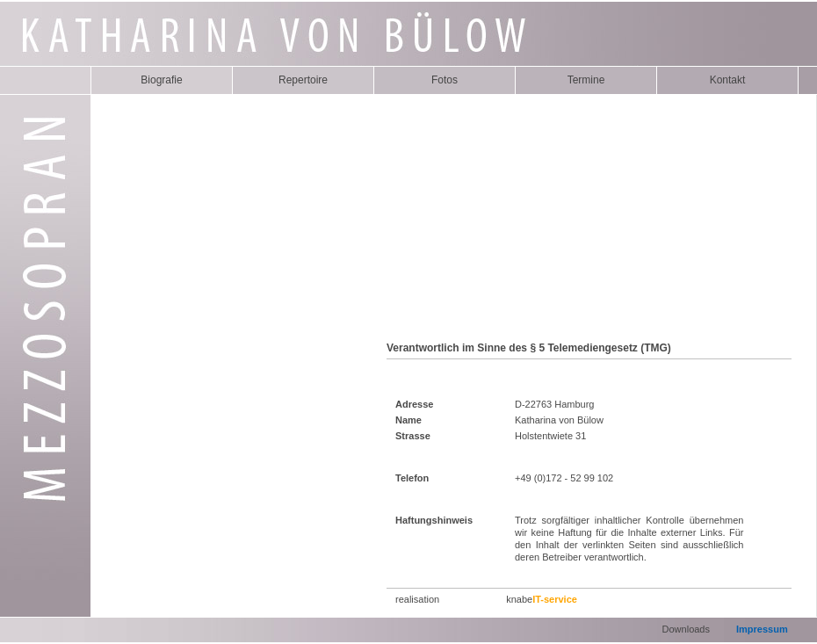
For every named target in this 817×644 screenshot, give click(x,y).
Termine (586, 80)
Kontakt (728, 80)
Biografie (161, 80)
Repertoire (303, 80)
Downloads (686, 629)
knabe (542, 599)
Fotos (445, 80)
